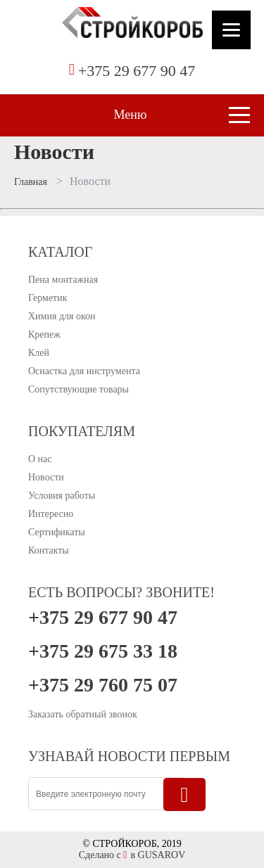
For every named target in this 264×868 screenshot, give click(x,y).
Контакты (49, 550)
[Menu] (231, 30)
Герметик (48, 298)
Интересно (51, 514)
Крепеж (44, 334)
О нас (40, 459)
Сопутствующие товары (78, 389)
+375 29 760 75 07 (103, 685)
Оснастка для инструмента (84, 371)
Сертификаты (57, 532)
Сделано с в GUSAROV (132, 855)
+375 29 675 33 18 (103, 651)
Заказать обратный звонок (83, 714)
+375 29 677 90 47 (137, 71)
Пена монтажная (63, 280)
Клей (39, 353)
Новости (46, 477)
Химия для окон (62, 316)
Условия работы (62, 496)
